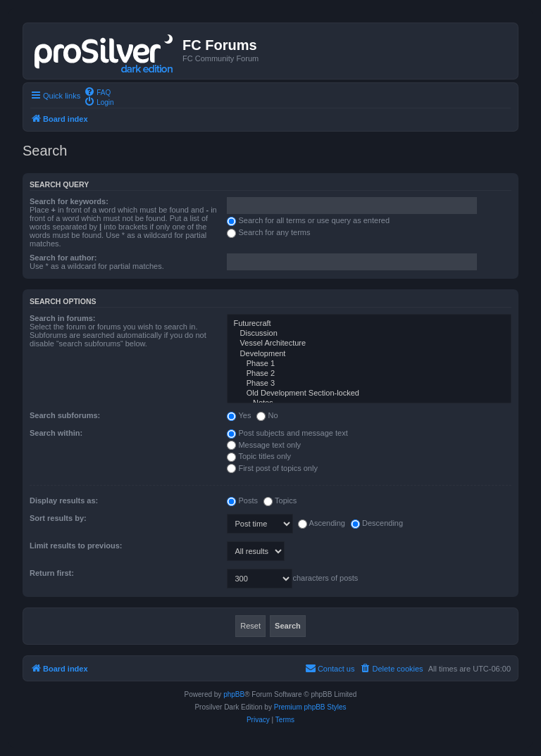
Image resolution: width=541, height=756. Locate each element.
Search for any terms (268, 232)
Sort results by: (58, 518)
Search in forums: (63, 318)
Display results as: (64, 500)
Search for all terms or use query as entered (308, 220)
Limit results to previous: (76, 546)
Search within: (56, 433)
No (267, 415)
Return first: (52, 573)
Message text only (264, 445)
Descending (377, 523)
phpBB (234, 694)
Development (369, 354)
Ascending (322, 523)
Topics (280, 500)
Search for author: (63, 258)
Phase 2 (369, 374)
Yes (239, 415)
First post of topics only (272, 468)
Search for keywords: (69, 201)
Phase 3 (369, 384)
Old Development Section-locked (369, 393)
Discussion (369, 334)
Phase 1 (369, 364)
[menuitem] (97, 92)
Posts (242, 500)
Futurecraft (369, 324)
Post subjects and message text (287, 433)
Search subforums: (65, 415)
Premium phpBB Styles (310, 707)
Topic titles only (259, 456)
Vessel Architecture (369, 344)
